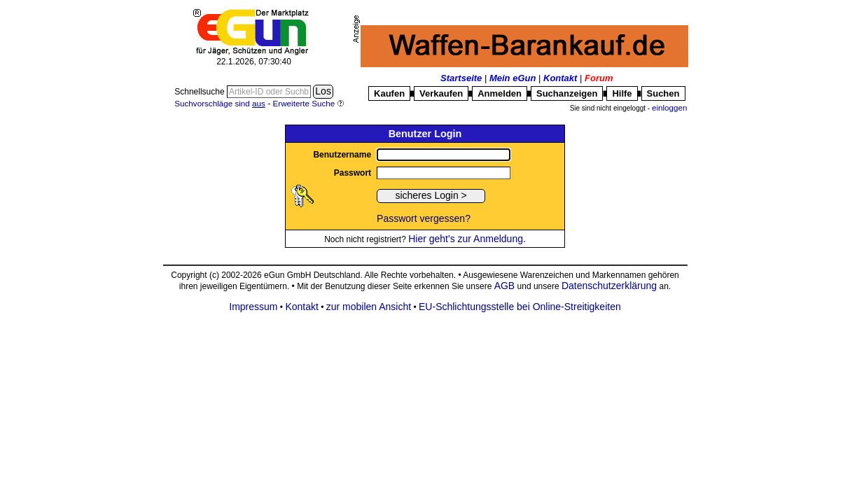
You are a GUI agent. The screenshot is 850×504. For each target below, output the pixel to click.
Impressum (253, 307)
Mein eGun (513, 78)
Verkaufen (441, 93)
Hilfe (622, 93)
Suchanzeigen (567, 93)
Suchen (663, 93)
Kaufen (389, 93)
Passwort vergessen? (424, 218)
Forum (599, 78)
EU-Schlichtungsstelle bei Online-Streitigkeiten (520, 307)
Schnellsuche (201, 92)
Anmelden (500, 93)
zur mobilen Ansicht (369, 307)
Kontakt (560, 78)
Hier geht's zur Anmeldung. (467, 239)
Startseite (461, 78)
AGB (505, 286)
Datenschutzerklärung (609, 286)
